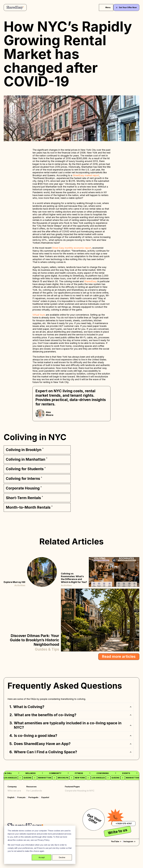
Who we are (14, 789)
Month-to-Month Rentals (79, 804)
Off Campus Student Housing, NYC (84, 796)
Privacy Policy (34, 800)
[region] (72, 727)
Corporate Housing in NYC (80, 789)
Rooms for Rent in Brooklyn (80, 800)
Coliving (12, 793)
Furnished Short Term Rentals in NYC (86, 807)
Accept (42, 857)
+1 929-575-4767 (124, 841)
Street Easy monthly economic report (72, 248)
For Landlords (34, 789)
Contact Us (33, 796)
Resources (31, 784)
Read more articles (119, 654)
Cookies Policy (35, 804)
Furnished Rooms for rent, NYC (82, 793)
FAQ (10, 796)
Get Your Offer (94, 836)
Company (12, 784)
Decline (62, 857)
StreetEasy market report (86, 175)
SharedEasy (91, 281)
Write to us (118, 848)
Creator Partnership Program (43, 793)
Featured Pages (72, 784)
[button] (71, 704)
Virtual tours (39, 315)
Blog (10, 800)
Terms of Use (34, 807)
